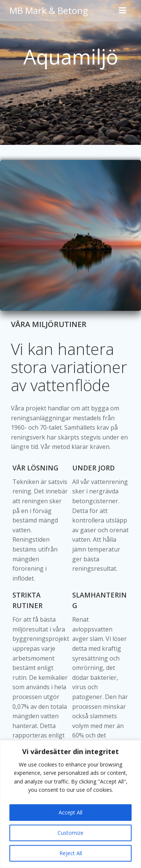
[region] (70, 804)
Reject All (71, 853)
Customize (70, 833)
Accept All (70, 812)
